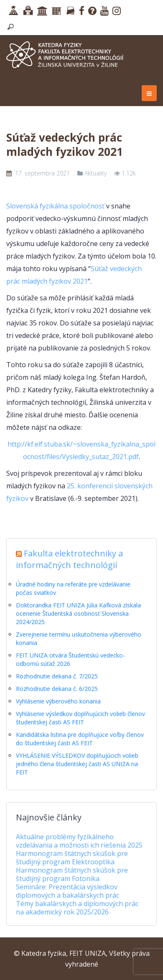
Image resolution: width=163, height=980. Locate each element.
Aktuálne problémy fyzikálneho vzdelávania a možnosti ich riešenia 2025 (79, 841)
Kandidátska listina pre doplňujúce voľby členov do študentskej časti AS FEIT (80, 739)
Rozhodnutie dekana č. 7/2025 (57, 676)
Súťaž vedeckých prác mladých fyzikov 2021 (65, 145)
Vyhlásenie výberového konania (58, 701)
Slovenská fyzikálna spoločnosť (55, 206)
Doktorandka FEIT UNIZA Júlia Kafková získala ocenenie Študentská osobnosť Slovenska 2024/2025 (78, 613)
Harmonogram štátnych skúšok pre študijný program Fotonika (72, 874)
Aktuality (96, 173)
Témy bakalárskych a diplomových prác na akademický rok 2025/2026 (77, 908)
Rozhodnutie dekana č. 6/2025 (57, 689)
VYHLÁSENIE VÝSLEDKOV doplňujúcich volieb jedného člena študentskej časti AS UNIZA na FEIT (77, 764)
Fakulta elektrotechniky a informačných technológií (69, 559)
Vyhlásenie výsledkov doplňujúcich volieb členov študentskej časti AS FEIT (80, 718)
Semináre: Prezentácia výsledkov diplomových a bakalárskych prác (67, 891)
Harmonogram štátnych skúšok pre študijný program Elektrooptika (72, 858)
